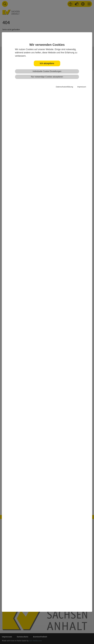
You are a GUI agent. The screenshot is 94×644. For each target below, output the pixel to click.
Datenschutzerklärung (65, 87)
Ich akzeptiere (47, 63)
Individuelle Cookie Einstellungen (47, 71)
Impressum (82, 87)
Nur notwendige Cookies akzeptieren (47, 77)
